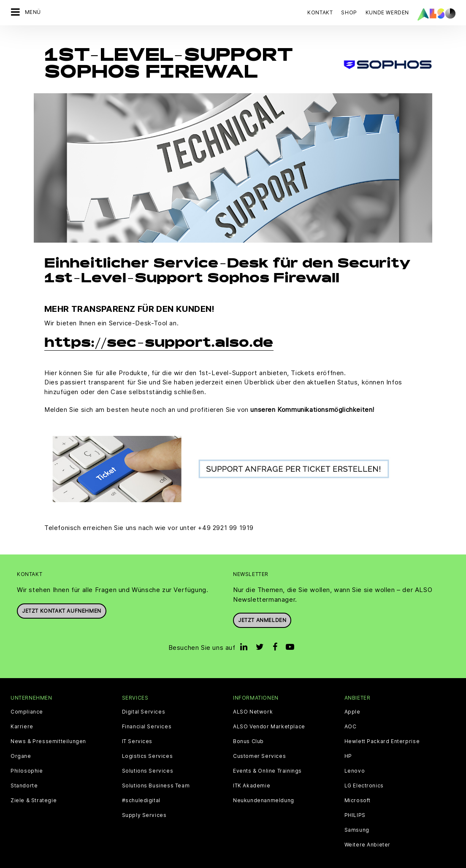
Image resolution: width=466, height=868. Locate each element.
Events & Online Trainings (267, 760)
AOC (351, 716)
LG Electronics (364, 775)
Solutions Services (148, 760)
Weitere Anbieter (368, 834)
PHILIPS (355, 804)
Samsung (357, 819)
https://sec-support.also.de (159, 333)
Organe (21, 745)
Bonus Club (248, 730)
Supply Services (144, 804)
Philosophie (27, 760)
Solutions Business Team (156, 775)
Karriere (22, 716)
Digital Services (144, 701)
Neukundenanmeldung (264, 790)
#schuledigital (141, 790)
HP (348, 745)
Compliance (27, 701)
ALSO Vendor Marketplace (269, 716)
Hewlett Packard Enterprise (382, 730)
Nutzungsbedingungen (287, 861)
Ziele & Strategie (34, 790)
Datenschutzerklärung (184, 861)
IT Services (137, 730)
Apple (352, 701)
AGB (65, 861)
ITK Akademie (252, 775)
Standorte (24, 775)
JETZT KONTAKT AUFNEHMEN (62, 600)
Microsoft (358, 790)
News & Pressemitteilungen (48, 730)
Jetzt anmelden (262, 610)
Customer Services (259, 745)
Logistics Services (148, 745)
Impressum (235, 861)
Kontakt (320, 12)
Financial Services (147, 716)
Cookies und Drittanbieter (112, 861)
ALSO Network (253, 701)
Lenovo (355, 760)
